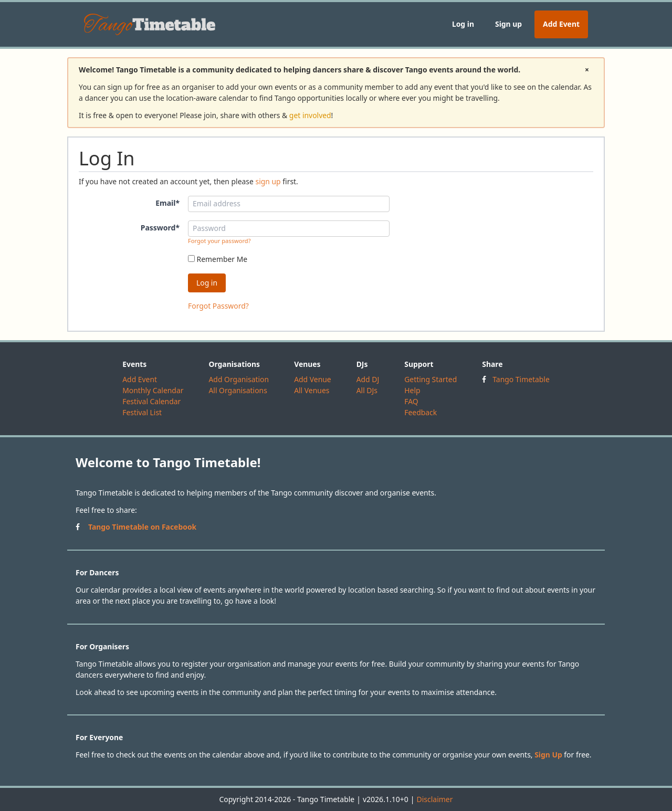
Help (412, 390)
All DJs (367, 390)
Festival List (142, 412)
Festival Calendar (151, 401)
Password (160, 228)
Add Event (561, 24)
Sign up (508, 24)
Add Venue (313, 379)
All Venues (312, 390)
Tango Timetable (521, 379)
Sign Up (548, 755)
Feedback (421, 412)
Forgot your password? (219, 241)
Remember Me (218, 259)
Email (167, 203)
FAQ (411, 401)
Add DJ (368, 379)
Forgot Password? (218, 306)
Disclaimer (434, 799)
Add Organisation (239, 379)
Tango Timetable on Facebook (142, 527)
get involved (310, 115)
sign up (268, 181)
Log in (463, 24)
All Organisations (238, 390)
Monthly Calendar (153, 390)
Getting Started (430, 379)
